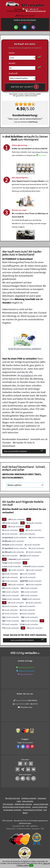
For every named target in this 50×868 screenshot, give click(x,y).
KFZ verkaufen (33, 5)
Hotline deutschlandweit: (25, 21)
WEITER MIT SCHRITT (25, 87)
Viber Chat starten (26, 674)
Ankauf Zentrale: (21, 700)
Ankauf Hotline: (20, 704)
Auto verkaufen (28, 801)
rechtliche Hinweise (23, 829)
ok (31, 865)
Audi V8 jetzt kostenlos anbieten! (25, 349)
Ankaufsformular (26, 707)
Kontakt (31, 316)
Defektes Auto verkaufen (23, 804)
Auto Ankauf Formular (40, 159)
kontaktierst (27, 375)
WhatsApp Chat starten (26, 667)
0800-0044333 (32, 700)
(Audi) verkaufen (17, 519)
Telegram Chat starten (27, 671)
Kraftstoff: (13, 73)
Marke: (12, 53)
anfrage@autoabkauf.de (37, 11)
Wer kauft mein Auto (13, 798)
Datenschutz (11, 829)
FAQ (42, 829)
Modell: (12, 63)
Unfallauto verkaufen (29, 798)
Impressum (36, 829)
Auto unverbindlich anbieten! (23, 451)
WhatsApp (42, 162)
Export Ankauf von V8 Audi (33, 810)
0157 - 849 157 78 (31, 9)
